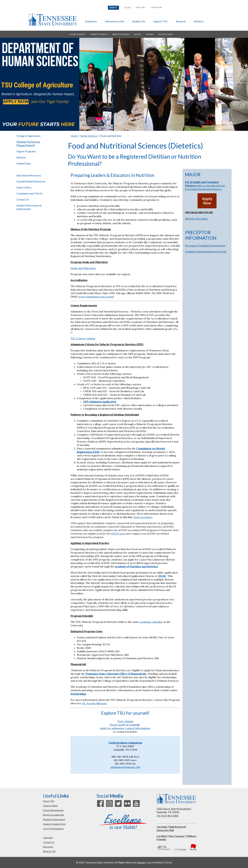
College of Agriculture (28, 136)
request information (138, 728)
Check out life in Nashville (125, 725)
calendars (48, 838)
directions (48, 847)
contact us (49, 842)
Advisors (21, 157)
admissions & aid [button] (115, 21)
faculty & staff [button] (165, 34)
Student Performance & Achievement (29, 207)
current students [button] (99, 34)
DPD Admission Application (100, 402)
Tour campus (125, 721)
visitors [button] (150, 34)
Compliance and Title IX (29, 193)
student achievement (54, 819)
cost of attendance (53, 829)
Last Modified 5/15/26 (160, 862)
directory (141, 7)
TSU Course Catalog (83, 338)
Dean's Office (24, 187)
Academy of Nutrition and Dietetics (136, 566)
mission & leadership (54, 815)
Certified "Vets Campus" (171, 836)
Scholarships (78, 694)
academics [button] (91, 21)
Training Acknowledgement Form (206, 252)
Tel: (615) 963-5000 (167, 816)
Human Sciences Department (28, 144)
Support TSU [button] (161, 21)
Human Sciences (89, 136)
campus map (156, 7)
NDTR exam (118, 534)
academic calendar (151, 622)
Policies (141, 862)
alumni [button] (137, 34)
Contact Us (23, 199)
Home (74, 136)
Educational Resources (29, 175)
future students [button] (77, 34)
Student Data (24, 163)
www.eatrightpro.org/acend (96, 297)
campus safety (51, 806)
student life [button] (139, 21)
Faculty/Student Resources (31, 181)
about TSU (49, 801)
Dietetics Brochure (197, 219)
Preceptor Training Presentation (205, 246)
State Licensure (143, 517)
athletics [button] (199, 21)
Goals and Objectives (83, 268)
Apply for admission (112, 728)
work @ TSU (49, 851)
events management (53, 810)
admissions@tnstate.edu (125, 767)
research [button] (181, 21)
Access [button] (127, 8)
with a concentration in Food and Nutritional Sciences (205, 186)
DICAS (162, 576)
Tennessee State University (53, 19)
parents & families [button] (121, 34)
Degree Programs (26, 151)
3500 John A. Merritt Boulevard (174, 809)
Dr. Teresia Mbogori (94, 703)
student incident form (54, 824)
